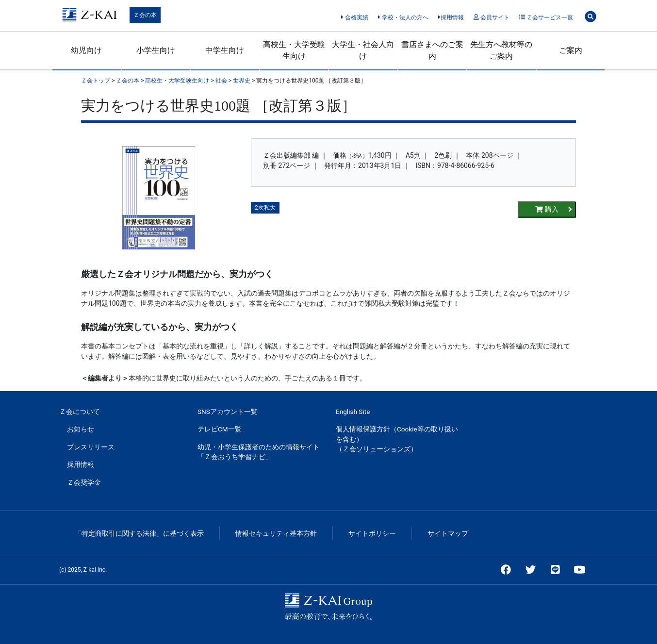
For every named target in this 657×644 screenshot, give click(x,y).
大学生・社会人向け (363, 50)
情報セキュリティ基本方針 (276, 533)
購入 (554, 209)
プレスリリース (91, 447)
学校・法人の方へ (403, 17)
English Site (353, 412)
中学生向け (225, 50)
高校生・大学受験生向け (294, 50)
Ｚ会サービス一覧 (546, 17)
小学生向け (156, 50)
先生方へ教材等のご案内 (501, 50)
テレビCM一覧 (220, 429)
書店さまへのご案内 (432, 50)
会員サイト (491, 17)
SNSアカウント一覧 (228, 412)
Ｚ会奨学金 (84, 482)
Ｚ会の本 (145, 15)
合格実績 (354, 17)
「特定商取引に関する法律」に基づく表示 (139, 533)
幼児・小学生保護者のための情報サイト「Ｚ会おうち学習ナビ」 (259, 452)
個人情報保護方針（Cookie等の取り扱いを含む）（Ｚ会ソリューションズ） (397, 439)
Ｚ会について (80, 412)
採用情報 (451, 17)
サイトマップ (448, 533)
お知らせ (81, 429)
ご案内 (571, 50)
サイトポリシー (372, 533)
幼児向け (86, 50)
